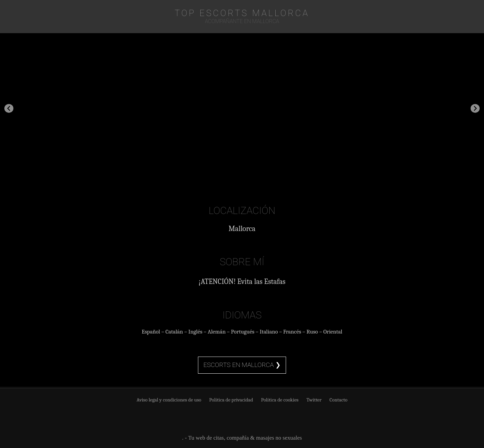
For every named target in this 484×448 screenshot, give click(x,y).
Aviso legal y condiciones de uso (169, 400)
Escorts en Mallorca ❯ (242, 365)
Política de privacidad (231, 400)
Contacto (339, 400)
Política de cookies (280, 400)
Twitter (314, 400)
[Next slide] (475, 108)
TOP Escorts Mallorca (242, 13)
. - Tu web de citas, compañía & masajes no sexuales (242, 438)
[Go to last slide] (9, 108)
